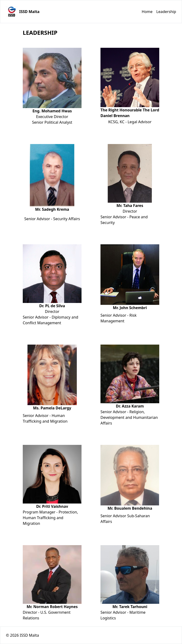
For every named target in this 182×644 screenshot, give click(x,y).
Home (147, 12)
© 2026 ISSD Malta (22, 635)
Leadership (166, 12)
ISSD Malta (29, 12)
